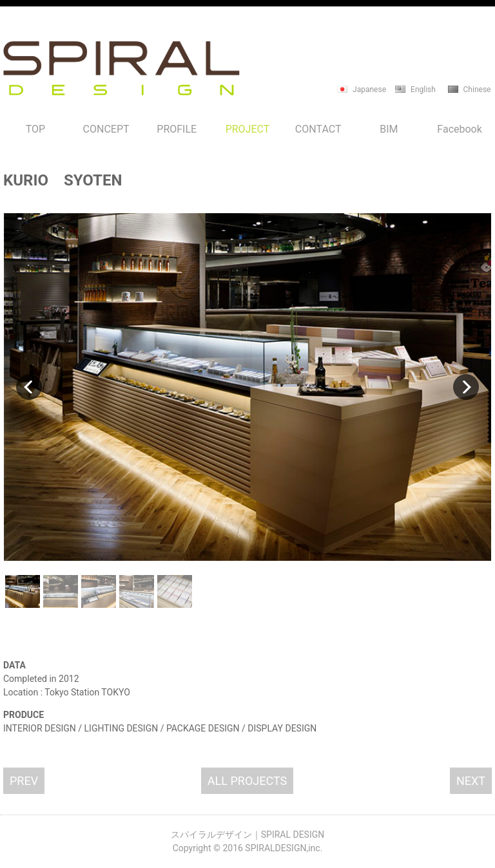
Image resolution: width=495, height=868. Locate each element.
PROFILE (177, 129)
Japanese (369, 90)
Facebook (459, 129)
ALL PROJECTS (247, 781)
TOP (35, 129)
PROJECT (248, 129)
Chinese (477, 90)
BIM (389, 129)
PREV (24, 781)
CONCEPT (106, 129)
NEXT (471, 781)
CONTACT (318, 129)
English (423, 90)
